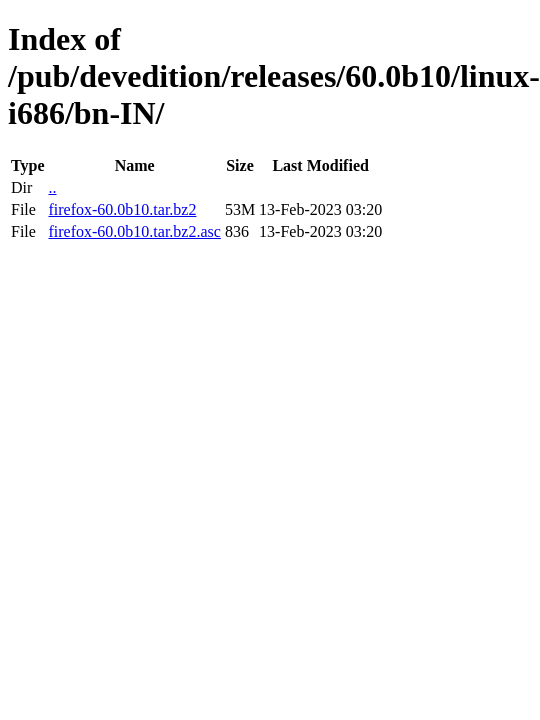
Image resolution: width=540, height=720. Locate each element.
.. (52, 187)
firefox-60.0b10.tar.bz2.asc (134, 231)
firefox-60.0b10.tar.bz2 (122, 209)
